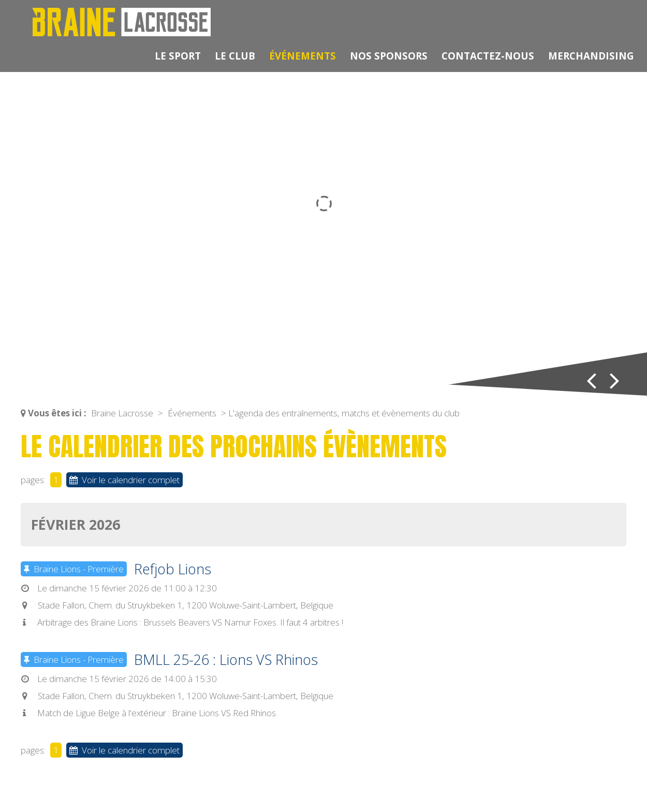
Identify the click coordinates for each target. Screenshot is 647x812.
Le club (235, 56)
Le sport (178, 56)
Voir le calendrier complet (124, 480)
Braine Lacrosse (122, 413)
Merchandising (591, 56)
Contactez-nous (488, 56)
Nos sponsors (389, 56)
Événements (303, 56)
